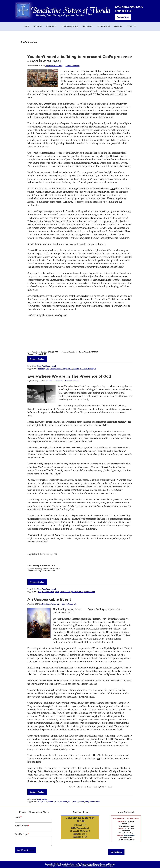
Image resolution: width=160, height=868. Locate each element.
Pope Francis (84, 369)
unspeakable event (92, 802)
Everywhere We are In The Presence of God (69, 376)
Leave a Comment (72, 66)
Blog (39, 366)
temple (93, 369)
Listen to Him (65, 592)
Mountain (63, 802)
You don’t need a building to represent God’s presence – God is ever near (80, 59)
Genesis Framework (90, 866)
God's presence (56, 369)
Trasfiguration (79, 802)
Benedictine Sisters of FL (70, 864)
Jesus (70, 369)
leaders (76, 369)
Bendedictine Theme (71, 866)
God (47, 369)
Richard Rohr (89, 592)
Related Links (116, 852)
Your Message (22, 834)
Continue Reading (37, 359)
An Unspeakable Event (49, 599)
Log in (110, 866)
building (42, 369)
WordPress (102, 866)
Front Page (46, 366)
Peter (70, 802)
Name (18, 817)
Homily (54, 366)
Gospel (65, 369)
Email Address (22, 826)
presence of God (77, 592)
